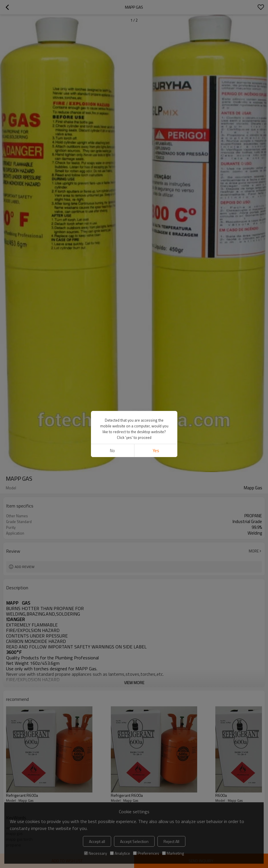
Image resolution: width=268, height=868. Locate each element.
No (112, 451)
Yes (156, 451)
